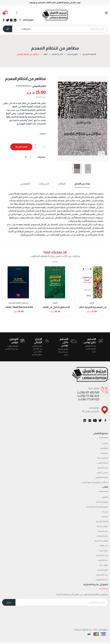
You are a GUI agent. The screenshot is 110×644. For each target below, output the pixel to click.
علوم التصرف (102, 570)
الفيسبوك (105, 420)
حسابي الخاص (102, 472)
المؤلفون (104, 448)
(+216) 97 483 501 (88, 392)
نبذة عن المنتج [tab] (82, 184)
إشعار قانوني (102, 463)
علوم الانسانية (102, 502)
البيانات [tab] (62, 184)
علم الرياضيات (102, 536)
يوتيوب (95, 420)
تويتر (100, 420)
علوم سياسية (102, 526)
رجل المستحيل (102, 575)
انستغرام (90, 420)
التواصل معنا (102, 458)
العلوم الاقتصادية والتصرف (97, 507)
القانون (105, 497)
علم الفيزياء (103, 531)
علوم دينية (104, 550)
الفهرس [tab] (25, 184)
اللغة (55, 303)
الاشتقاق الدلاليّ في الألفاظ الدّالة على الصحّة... (55, 307)
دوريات (105, 512)
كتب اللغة (104, 546)
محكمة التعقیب (101, 580)
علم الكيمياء (103, 560)
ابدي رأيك (44, 184)
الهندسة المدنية (101, 541)
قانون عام (104, 565)
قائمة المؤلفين (101, 477)
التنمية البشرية (102, 521)
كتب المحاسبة (102, 555)
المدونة (105, 516)
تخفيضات (104, 453)
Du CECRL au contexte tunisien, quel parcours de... (18, 307)
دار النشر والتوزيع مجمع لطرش (95, 482)
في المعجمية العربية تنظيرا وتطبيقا (92, 307)
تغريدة (26, 157)
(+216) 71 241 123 (89, 399)
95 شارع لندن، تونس (91, 411)
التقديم (105, 443)
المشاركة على (30, 157)
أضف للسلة (21, 147)
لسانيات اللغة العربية (18, 303)
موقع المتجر (26, 20)
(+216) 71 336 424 (88, 396)
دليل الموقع (103, 468)
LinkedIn (85, 420)
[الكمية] (41, 147)
